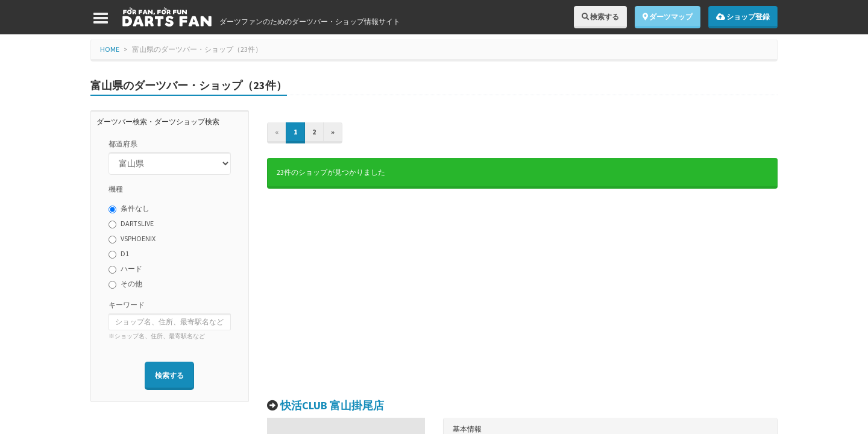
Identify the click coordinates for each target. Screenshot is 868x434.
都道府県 (123, 144)
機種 (116, 189)
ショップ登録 (743, 17)
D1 (119, 254)
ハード (125, 269)
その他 (125, 284)
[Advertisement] (523, 294)
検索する (600, 17)
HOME (110, 49)
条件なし (129, 209)
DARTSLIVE (131, 224)
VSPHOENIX (132, 239)
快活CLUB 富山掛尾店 (332, 405)
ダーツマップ (668, 17)
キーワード (127, 305)
